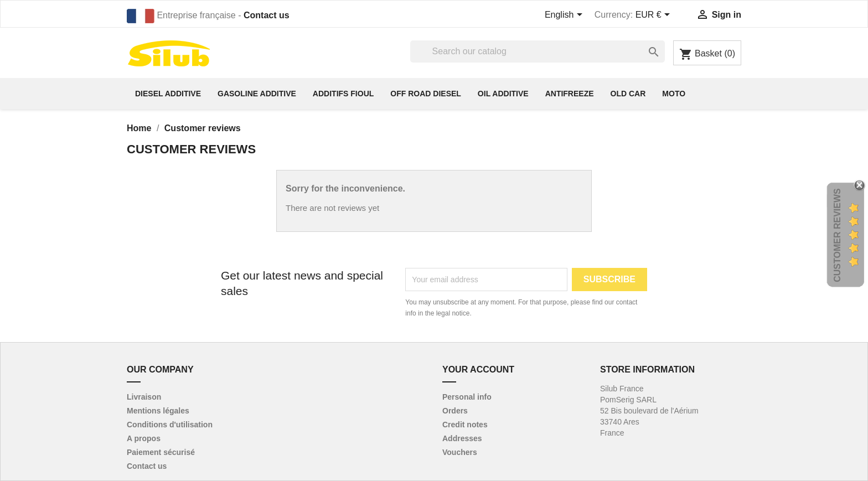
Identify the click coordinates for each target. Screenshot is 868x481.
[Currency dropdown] (655, 15)
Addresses (462, 438)
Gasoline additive (257, 94)
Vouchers (460, 452)
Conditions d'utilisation (170, 425)
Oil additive (503, 94)
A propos (144, 438)
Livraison (144, 397)
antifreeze (570, 94)
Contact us (267, 15)
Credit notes (465, 425)
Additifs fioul (343, 94)
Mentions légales (158, 411)
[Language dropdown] (565, 15)
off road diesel (426, 94)
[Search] (538, 51)
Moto (674, 94)
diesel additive (168, 94)
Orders (455, 411)
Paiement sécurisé (161, 452)
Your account (478, 369)
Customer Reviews (837, 236)
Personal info (467, 397)
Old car (628, 94)
